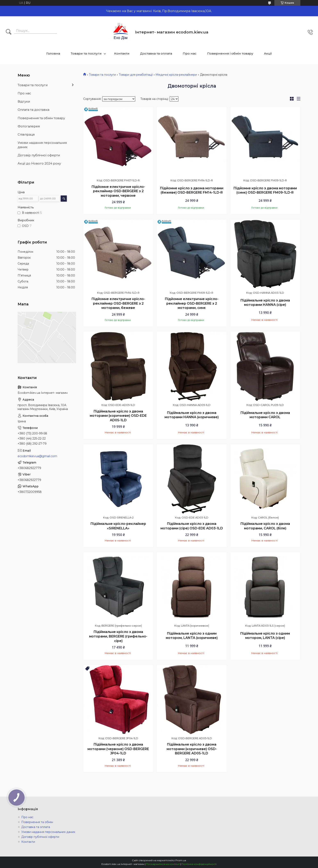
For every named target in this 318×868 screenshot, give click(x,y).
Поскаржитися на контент (163, 864)
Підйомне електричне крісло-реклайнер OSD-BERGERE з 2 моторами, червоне (118, 191)
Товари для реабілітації (136, 75)
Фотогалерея (29, 126)
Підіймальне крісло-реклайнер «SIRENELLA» (118, 526)
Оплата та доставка (34, 110)
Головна (53, 53)
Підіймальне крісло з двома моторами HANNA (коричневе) (192, 415)
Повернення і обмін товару (230, 53)
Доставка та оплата (156, 53)
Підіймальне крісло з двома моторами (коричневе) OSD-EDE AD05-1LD (118, 416)
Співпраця (26, 134)
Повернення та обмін (37, 822)
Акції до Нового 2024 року (39, 163)
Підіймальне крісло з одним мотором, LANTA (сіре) (265, 636)
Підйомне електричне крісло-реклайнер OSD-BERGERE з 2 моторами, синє (192, 303)
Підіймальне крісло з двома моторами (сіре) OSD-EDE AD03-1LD (192, 526)
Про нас (190, 53)
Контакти (122, 53)
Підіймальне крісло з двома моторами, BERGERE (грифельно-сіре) (118, 636)
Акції (268, 53)
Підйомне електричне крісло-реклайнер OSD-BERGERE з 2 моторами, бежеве (118, 303)
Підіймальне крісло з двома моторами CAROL (265, 415)
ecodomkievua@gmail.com (37, 456)
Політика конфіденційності (199, 864)
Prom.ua (181, 860)
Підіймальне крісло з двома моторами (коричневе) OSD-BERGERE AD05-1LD (192, 749)
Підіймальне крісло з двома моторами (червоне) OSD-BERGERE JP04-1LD (118, 749)
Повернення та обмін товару (41, 118)
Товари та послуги (86, 53)
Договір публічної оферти (39, 155)
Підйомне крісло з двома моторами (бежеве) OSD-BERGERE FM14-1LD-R (192, 190)
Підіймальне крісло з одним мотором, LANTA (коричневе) (192, 636)
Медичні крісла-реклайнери (176, 75)
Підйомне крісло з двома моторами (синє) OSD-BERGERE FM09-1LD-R (265, 190)
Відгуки (24, 101)
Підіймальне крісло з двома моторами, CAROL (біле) (265, 526)
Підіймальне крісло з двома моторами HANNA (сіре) (265, 303)
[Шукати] (9, 32)
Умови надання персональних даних (42, 145)
